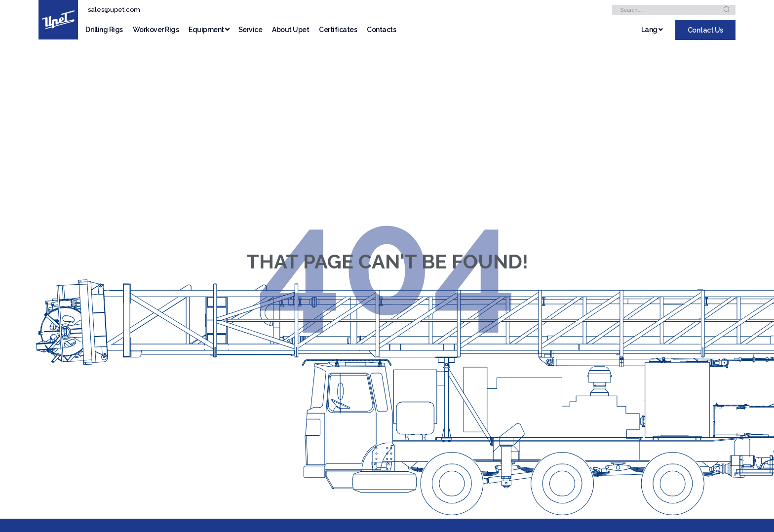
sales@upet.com (114, 10)
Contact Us (705, 30)
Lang (652, 30)
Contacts (381, 30)
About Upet (290, 30)
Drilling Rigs (104, 30)
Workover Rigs (156, 30)
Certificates (338, 30)
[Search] (727, 10)
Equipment (206, 30)
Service (251, 30)
